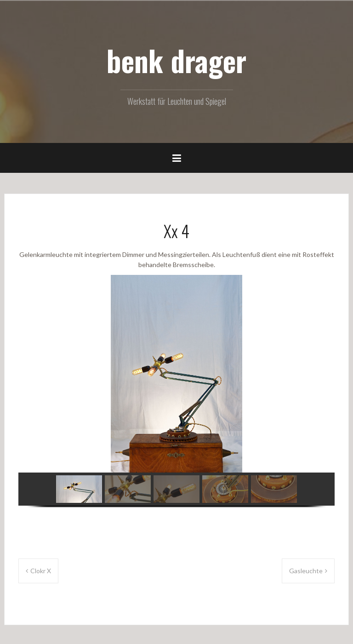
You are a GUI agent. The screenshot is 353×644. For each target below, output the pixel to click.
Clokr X (41, 571)
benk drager (176, 60)
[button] (79, 489)
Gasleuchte (306, 571)
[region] (176, 397)
